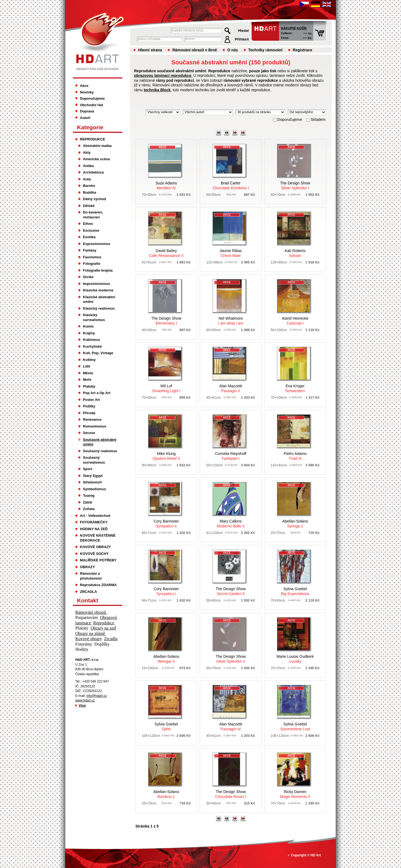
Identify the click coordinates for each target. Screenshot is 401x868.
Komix (88, 326)
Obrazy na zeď (103, 628)
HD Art (316, 855)
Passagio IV (231, 727)
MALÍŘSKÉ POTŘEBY (98, 560)
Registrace (303, 50)
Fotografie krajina (98, 270)
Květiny (89, 360)
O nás (233, 50)
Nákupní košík (294, 28)
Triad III (295, 456)
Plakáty (89, 386)
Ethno (88, 224)
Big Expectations (295, 591)
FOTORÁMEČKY (94, 522)
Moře (87, 380)
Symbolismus (94, 489)
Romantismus (95, 426)
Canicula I (295, 321)
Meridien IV (166, 185)
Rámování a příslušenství (91, 576)
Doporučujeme (92, 98)
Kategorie (90, 127)
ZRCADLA (88, 592)
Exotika (89, 237)
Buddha (89, 192)
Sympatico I (166, 591)
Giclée (88, 277)
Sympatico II (166, 524)
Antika (88, 166)
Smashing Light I (166, 388)
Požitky (89, 406)
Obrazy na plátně (91, 633)
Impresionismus (97, 284)
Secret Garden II (231, 591)
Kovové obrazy (89, 639)
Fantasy (90, 250)
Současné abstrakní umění (100, 442)
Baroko (89, 186)
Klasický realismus (99, 308)
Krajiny (89, 333)
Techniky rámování (265, 50)
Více (82, 705)
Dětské (89, 206)
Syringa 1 (295, 524)
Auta (87, 179)
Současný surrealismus (94, 460)
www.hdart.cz (85, 700)
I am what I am (231, 321)
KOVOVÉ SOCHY (94, 554)
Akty (87, 152)
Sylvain (295, 253)
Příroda (89, 413)
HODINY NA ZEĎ (94, 529)
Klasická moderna (98, 290)
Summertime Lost (295, 727)
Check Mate (231, 253)
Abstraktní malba (97, 146)
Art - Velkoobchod (95, 516)
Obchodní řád (91, 105)
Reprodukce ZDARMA (98, 585)
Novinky (87, 92)
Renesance (92, 419)
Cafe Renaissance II (166, 253)
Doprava (87, 111)
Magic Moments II (295, 794)
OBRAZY (87, 567)
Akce (84, 86)
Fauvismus (92, 257)
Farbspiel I (231, 456)
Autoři (85, 118)
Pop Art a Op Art (97, 393)
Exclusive (91, 230)
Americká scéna (96, 159)
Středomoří (92, 482)
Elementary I (166, 321)
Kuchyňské (92, 346)
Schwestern (295, 388)
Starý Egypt (93, 476)
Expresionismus (97, 244)
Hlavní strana (150, 50)
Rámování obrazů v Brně (195, 50)
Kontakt (88, 600)
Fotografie (92, 264)
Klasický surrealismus (94, 317)
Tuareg (89, 496)
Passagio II (231, 388)
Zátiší (88, 502)
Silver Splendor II (231, 659)
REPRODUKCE (93, 139)
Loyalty (295, 659)
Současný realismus (100, 451)
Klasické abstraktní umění (99, 299)
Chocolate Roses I (231, 794)
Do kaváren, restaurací (93, 215)
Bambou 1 (166, 794)
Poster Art (91, 400)
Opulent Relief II (166, 456)
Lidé (87, 366)
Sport (88, 469)
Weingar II (166, 659)
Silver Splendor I (295, 185)
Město (88, 373)
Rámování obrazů (91, 612)
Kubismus (91, 340)
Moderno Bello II (231, 524)
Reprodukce (104, 623)
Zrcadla (111, 639)
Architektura (93, 172)
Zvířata (89, 509)
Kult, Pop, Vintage (98, 353)
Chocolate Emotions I (231, 185)
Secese (89, 433)
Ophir (166, 727)
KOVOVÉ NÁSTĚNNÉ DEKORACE (98, 538)
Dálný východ (94, 199)
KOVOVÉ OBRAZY (95, 547)
